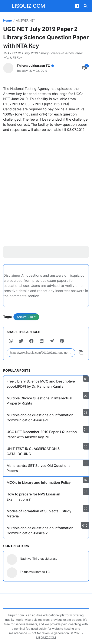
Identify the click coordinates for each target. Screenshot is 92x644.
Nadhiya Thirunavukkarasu (39, 559)
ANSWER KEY (26, 317)
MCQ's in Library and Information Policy (39, 482)
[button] (11, 341)
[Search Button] (86, 6)
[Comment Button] (85, 68)
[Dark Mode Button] (77, 6)
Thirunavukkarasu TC (35, 572)
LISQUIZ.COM (28, 6)
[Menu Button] (6, 6)
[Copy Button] (81, 353)
